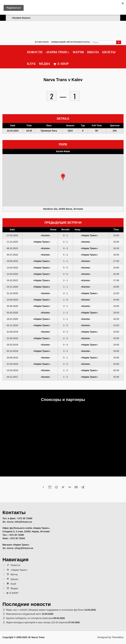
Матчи (78, 52)
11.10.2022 (12, 242)
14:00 (116, 235)
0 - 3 (65, 332)
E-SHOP (61, 64)
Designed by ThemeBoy (110, 637)
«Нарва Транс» (58, 52)
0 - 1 (65, 235)
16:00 (116, 332)
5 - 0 (65, 268)
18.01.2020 (12, 319)
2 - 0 (65, 274)
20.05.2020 (12, 313)
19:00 (116, 242)
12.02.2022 (12, 274)
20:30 (116, 370)
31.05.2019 (12, 338)
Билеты (109, 52)
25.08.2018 (12, 358)
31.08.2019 (12, 332)
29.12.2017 (12, 377)
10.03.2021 (12, 280)
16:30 (116, 248)
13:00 (116, 293)
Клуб (31, 64)
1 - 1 (65, 261)
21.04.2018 (12, 364)
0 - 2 (65, 248)
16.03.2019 (12, 345)
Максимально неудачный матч (24, 614)
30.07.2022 (12, 255)
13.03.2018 (12, 370)
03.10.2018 (12, 351)
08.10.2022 (12, 248)
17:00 (116, 261)
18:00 (116, 268)
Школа (93, 52)
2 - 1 (65, 242)
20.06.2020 (12, 306)
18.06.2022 (12, 261)
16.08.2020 (12, 300)
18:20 (116, 319)
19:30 (116, 255)
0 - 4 (65, 345)
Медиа (44, 64)
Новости (35, 52)
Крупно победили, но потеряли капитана (29, 618)
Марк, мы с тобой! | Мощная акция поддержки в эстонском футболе (45, 610)
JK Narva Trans (42, 42)
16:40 (116, 377)
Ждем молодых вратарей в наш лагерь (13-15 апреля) (37, 622)
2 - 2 (65, 338)
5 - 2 (65, 255)
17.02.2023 (12, 235)
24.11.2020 (12, 287)
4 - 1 (65, 293)
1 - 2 (65, 370)
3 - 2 (65, 351)
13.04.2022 (12, 268)
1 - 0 (65, 300)
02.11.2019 (12, 325)
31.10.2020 (12, 293)
